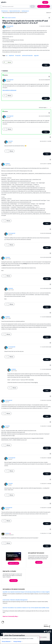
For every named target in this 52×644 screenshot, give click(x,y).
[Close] (38, 638)
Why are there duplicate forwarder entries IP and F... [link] (15, 13)
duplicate (11, 55)
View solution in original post (9, 90)
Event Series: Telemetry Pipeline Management (15, 600)
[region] (20, 640)
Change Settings (17, 642)
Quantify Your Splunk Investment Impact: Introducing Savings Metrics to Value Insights (26, 592)
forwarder (18, 55)
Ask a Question (44, 6)
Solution (6, 75)
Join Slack (39, 562)
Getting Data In (25, 11)
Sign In (45, 2)
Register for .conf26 (13, 563)
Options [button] (48, 13)
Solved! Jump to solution (10, 18)
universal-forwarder (27, 55)
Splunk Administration (15, 11)
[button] (49, 18)
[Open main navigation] (50, 2)
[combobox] (18, 6)
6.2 (7, 55)
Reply (46, 65)
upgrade (36, 55)
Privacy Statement (6, 642)
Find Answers (5, 11)
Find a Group (14, 581)
